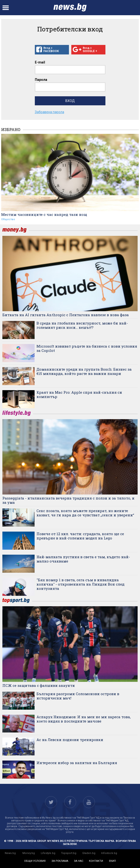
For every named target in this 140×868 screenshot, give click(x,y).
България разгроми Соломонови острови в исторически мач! (78, 696)
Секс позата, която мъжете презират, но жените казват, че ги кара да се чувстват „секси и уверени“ (85, 513)
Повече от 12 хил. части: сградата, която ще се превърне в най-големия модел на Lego (80, 536)
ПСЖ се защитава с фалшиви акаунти (39, 685)
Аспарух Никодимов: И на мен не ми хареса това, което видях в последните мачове (84, 719)
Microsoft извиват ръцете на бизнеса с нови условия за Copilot (87, 348)
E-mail (40, 62)
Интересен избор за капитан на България (77, 763)
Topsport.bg (69, 853)
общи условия (35, 861)
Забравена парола (49, 112)
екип (112, 861)
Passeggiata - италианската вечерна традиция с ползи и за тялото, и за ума (68, 500)
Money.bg (29, 853)
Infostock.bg (109, 853)
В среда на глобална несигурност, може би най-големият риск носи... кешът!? (82, 325)
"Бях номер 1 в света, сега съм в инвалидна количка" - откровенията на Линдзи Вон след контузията (80, 584)
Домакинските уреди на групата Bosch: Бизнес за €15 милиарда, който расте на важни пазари (84, 371)
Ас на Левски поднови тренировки (70, 740)
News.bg (10, 853)
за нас (79, 861)
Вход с (52, 50)
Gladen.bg (89, 853)
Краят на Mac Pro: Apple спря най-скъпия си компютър (79, 394)
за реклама (60, 861)
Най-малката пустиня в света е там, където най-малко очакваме (83, 559)
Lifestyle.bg (48, 853)
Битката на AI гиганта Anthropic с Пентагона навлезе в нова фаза (66, 315)
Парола (41, 80)
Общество (8, 219)
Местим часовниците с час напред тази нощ (44, 214)
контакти (96, 861)
